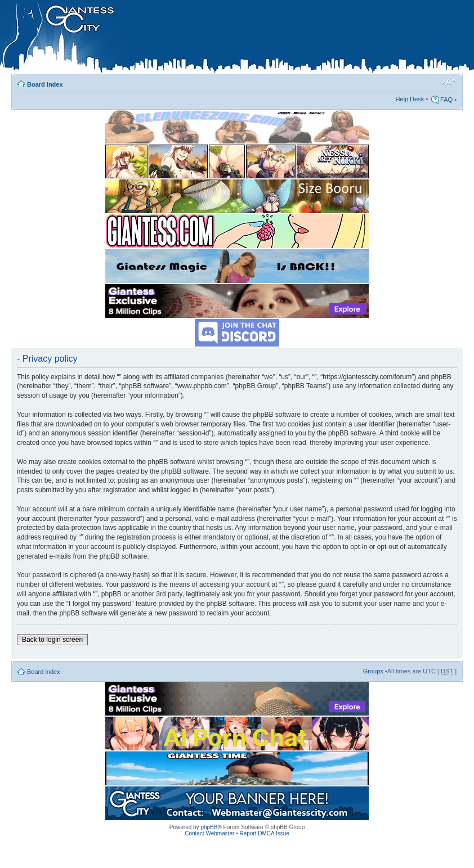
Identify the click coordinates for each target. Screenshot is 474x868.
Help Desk (410, 99)
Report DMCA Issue (264, 833)
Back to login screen (52, 640)
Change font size (448, 82)
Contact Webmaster (209, 833)
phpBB (209, 827)
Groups (373, 671)
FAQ (446, 100)
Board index (45, 84)
